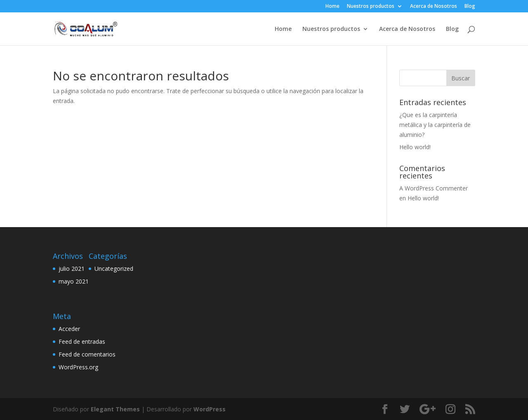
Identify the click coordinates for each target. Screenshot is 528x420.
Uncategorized (114, 269)
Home (332, 7)
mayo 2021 (74, 281)
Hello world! (415, 147)
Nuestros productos (371, 7)
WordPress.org (78, 367)
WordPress (210, 409)
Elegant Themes (115, 409)
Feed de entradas (82, 341)
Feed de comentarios (87, 354)
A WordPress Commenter (434, 188)
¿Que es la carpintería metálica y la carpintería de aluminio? (435, 125)
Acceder (69, 329)
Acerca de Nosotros (434, 7)
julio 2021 (72, 269)
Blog (470, 7)
